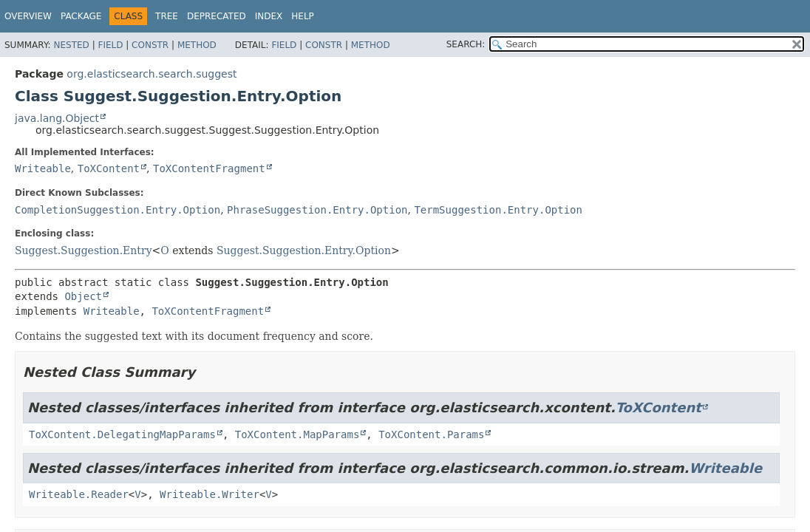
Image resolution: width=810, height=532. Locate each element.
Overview (28, 16)
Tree (167, 16)
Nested (71, 45)
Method (197, 45)
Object (83, 296)
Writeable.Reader (79, 494)
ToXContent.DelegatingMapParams (122, 434)
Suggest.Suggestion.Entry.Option (304, 250)
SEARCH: (466, 44)
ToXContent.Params (431, 434)
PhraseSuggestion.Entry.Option (317, 210)
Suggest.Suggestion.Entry (84, 250)
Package (81, 16)
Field (110, 45)
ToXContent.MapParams (297, 434)
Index (269, 16)
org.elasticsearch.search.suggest (152, 74)
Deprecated (217, 16)
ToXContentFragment (209, 168)
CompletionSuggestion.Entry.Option (118, 210)
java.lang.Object (57, 118)
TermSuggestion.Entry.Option (498, 210)
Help (303, 16)
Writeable (43, 168)
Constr (150, 45)
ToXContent (109, 168)
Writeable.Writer (210, 494)
